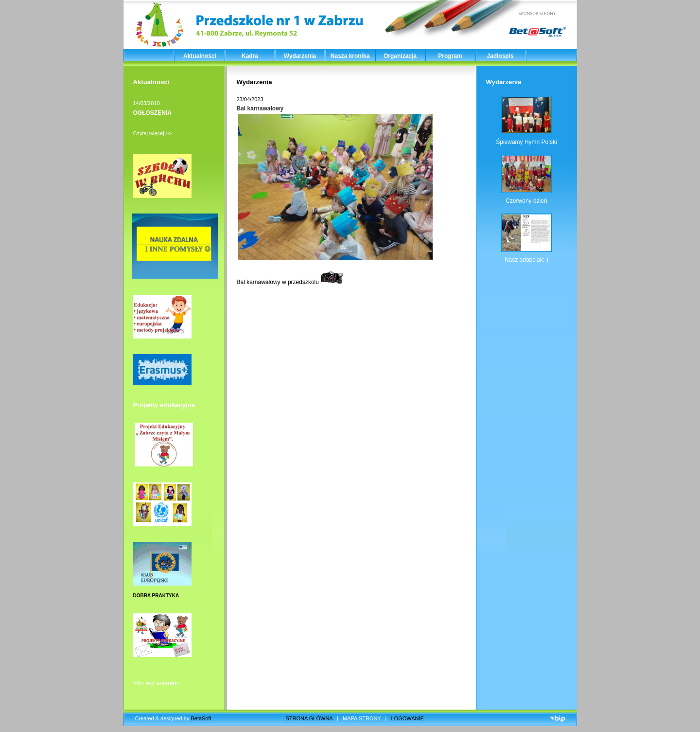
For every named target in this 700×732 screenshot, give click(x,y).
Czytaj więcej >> (153, 133)
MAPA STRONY (362, 718)
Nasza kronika (350, 56)
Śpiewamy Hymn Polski (526, 142)
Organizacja (400, 56)
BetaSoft (201, 718)
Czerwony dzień (526, 201)
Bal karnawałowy (260, 108)
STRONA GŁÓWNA (309, 718)
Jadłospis (500, 56)
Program (450, 56)
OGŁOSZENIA (152, 113)
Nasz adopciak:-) (526, 260)
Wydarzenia (300, 56)
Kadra (250, 56)
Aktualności (200, 56)
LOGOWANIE (408, 718)
